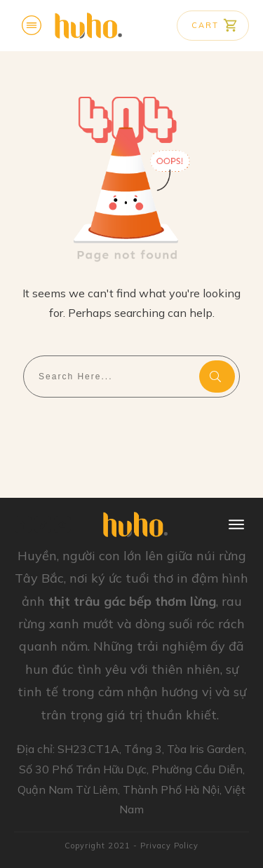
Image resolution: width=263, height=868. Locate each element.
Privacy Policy (169, 846)
